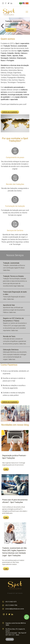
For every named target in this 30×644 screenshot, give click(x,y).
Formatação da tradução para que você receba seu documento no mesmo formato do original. (15, 206)
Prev (2, 26)
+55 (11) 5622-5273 (9, 602)
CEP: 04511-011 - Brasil (12, 635)
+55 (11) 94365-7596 (10, 605)
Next (28, 26)
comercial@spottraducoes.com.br (13, 609)
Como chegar (10, 639)
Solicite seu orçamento (10, 112)
